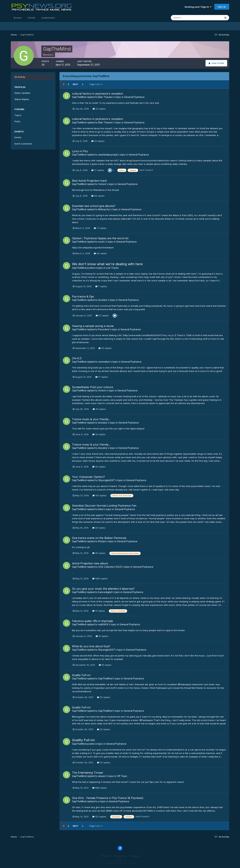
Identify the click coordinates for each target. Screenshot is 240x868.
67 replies (102, 315)
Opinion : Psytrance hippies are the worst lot (100, 238)
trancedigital (105, 592)
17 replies (98, 170)
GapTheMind (79, 97)
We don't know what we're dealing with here (107, 264)
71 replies (100, 228)
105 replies (99, 495)
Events (18, 137)
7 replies (101, 286)
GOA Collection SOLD (110, 567)
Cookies (134, 856)
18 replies (105, 665)
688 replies (100, 788)
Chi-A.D (77, 358)
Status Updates (22, 93)
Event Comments (23, 144)
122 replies (99, 817)
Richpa (102, 541)
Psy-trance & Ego (83, 296)
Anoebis (103, 300)
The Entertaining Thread (87, 773)
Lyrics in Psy (80, 151)
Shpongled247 (106, 480)
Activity (31, 18)
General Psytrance (134, 97)
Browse (18, 18)
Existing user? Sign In (198, 7)
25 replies (104, 697)
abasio (102, 776)
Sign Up (222, 7)
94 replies (100, 253)
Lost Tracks (112, 268)
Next (75, 84)
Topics (18, 115)
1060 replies (100, 579)
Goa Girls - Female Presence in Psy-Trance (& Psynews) (108, 798)
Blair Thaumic (105, 97)
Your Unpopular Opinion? (88, 477)
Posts (17, 121)
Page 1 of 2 (96, 84)
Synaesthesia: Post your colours (93, 387)
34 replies (99, 434)
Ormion (102, 184)
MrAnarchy (104, 209)
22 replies (99, 109)
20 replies (99, 409)
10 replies (102, 636)
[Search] (185, 18)
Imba (101, 509)
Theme (106, 856)
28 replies (98, 196)
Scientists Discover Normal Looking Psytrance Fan (104, 506)
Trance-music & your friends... (91, 419)
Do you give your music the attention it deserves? (103, 589)
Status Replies (22, 99)
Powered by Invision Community (120, 863)
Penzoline (104, 329)
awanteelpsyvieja (108, 155)
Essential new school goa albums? (94, 206)
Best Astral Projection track (89, 181)
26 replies (99, 553)
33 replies (105, 348)
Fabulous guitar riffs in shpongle (92, 621)
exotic (102, 242)
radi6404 (103, 624)
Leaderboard (48, 18)
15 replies (99, 611)
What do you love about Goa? (91, 646)
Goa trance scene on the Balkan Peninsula (99, 538)
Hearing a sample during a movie (93, 326)
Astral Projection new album (90, 563)
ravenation (104, 362)
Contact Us (120, 856)
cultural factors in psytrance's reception (97, 94)
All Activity (20, 77)
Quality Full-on (81, 675)
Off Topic (122, 776)
